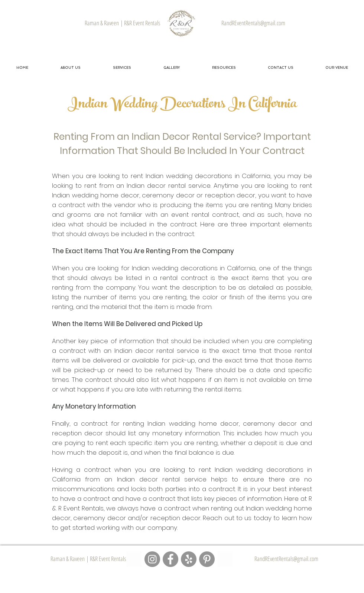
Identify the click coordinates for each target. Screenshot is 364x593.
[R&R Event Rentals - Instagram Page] (152, 559)
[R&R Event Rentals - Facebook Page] (170, 559)
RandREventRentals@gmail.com (286, 559)
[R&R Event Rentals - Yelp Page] (189, 559)
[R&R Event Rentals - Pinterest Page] (207, 559)
